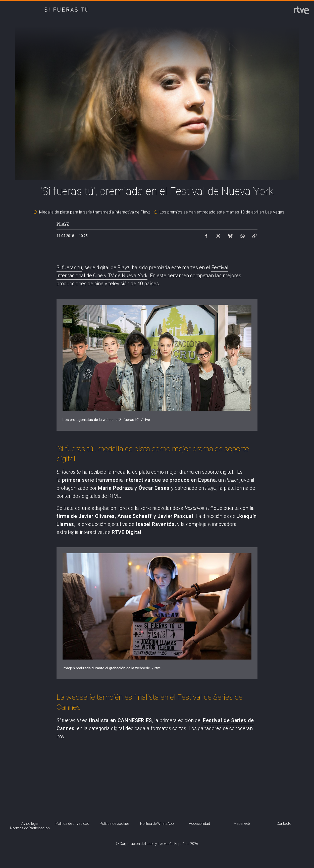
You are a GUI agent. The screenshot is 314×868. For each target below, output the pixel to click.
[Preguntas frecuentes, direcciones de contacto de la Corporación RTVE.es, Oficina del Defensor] (284, 824)
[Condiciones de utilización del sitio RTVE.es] (30, 824)
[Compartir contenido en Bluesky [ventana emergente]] (230, 235)
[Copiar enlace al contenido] (254, 235)
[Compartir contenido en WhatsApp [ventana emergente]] (242, 235)
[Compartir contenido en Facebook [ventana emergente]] (206, 235)
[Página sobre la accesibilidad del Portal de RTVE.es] (199, 824)
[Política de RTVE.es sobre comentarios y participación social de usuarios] (30, 828)
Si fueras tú (69, 267)
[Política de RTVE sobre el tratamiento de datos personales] (72, 824)
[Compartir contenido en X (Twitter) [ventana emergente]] (218, 235)
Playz (124, 267)
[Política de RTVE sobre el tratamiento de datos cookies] (115, 824)
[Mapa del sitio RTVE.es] (242, 824)
